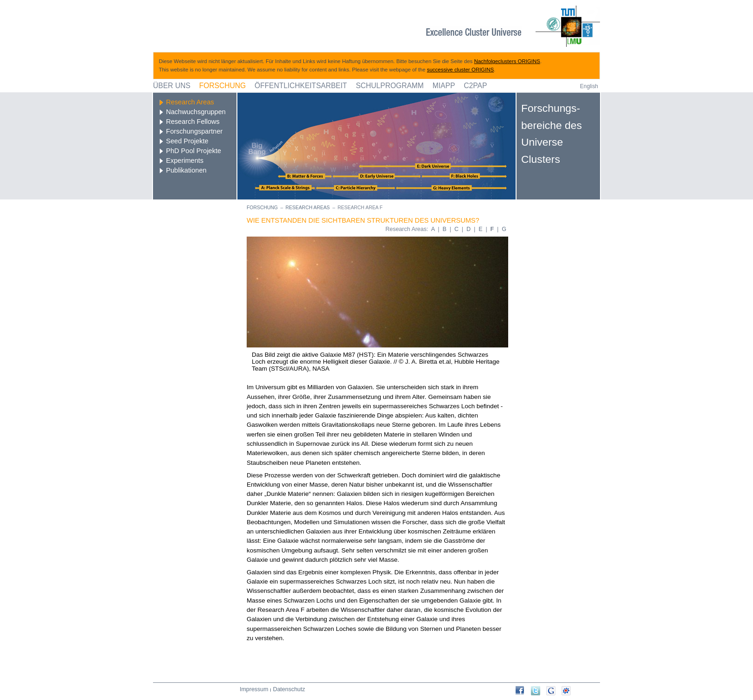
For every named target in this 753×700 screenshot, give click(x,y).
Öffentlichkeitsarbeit (301, 86)
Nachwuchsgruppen (196, 112)
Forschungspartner (194, 131)
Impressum (254, 689)
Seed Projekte (187, 141)
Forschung (223, 86)
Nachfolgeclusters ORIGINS (507, 61)
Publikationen (186, 170)
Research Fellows (193, 122)
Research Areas (190, 102)
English (589, 86)
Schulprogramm (389, 86)
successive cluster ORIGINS (460, 70)
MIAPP (444, 86)
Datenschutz (289, 689)
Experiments (185, 161)
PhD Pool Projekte (194, 151)
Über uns (172, 86)
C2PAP (475, 86)
